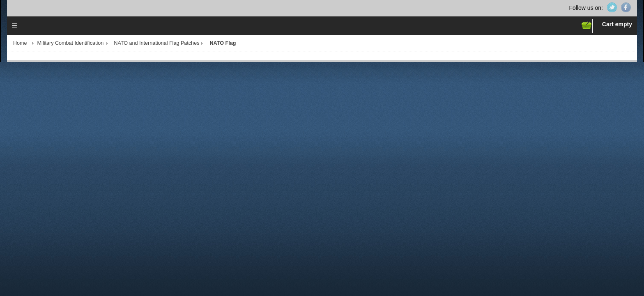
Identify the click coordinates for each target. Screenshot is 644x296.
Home (20, 43)
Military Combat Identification (71, 43)
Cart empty (617, 24)
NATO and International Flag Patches (156, 43)
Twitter (612, 7)
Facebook (626, 7)
